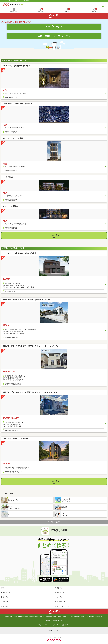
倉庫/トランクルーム (62, 606)
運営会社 (67, 625)
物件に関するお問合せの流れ (53, 617)
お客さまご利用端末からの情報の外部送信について (31, 617)
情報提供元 (66, 617)
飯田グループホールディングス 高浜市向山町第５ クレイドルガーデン (30, 392)
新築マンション (6, 592)
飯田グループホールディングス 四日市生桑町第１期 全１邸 (26, 300)
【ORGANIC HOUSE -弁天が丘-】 (16, 439)
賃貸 (3, 588)
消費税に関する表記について (53, 620)
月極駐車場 (59, 588)
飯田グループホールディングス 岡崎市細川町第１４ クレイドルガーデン (31, 346)
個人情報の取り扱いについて (94, 617)
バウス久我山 (8, 177)
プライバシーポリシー (43, 625)
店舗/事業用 (5, 606)
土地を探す (5, 602)
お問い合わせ (59, 625)
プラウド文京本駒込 (10, 206)
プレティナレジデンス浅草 (13, 138)
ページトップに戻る (54, 522)
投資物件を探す (60, 602)
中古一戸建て (59, 597)
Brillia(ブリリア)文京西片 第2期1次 (16, 66)
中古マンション (60, 592)
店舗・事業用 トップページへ (54, 36)
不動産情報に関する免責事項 (78, 617)
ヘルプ (53, 625)
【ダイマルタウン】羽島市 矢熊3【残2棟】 (20, 253)
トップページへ (54, 27)
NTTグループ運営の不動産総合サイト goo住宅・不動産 (16, 1)
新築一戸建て (5, 597)
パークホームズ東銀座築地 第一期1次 (17, 104)
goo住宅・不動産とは (10, 617)
